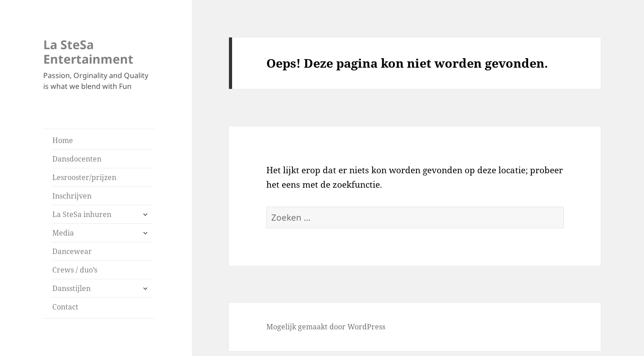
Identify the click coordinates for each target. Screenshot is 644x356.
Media (63, 233)
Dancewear (72, 251)
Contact (65, 307)
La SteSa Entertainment (88, 52)
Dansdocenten (77, 159)
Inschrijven (72, 196)
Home (63, 140)
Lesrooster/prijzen (84, 177)
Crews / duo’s (75, 270)
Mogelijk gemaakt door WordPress (326, 327)
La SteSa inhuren (82, 214)
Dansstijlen (71, 288)
